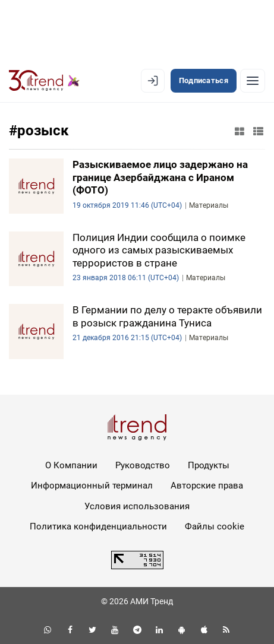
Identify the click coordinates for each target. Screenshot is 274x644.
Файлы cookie (215, 526)
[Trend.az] (44, 81)
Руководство (143, 465)
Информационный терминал (92, 486)
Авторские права (207, 486)
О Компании (71, 465)
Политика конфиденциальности (98, 526)
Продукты (209, 465)
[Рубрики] (253, 81)
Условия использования (137, 506)
